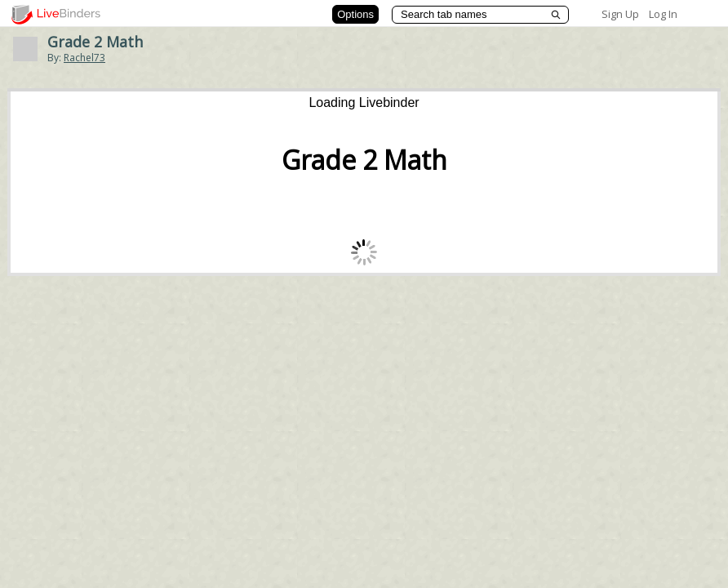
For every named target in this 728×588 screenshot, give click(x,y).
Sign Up (620, 14)
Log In (663, 14)
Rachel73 (84, 58)
